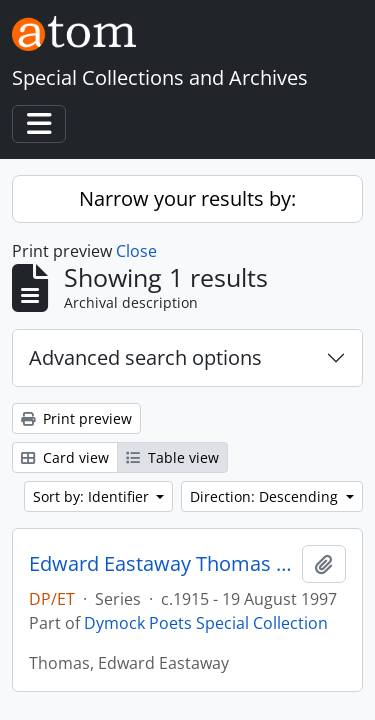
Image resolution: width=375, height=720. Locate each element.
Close (136, 251)
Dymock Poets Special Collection (206, 623)
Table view (172, 457)
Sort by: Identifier (93, 496)
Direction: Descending (266, 496)
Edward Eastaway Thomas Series (161, 564)
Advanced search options (145, 357)
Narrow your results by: (187, 198)
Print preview (76, 418)
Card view (65, 457)
